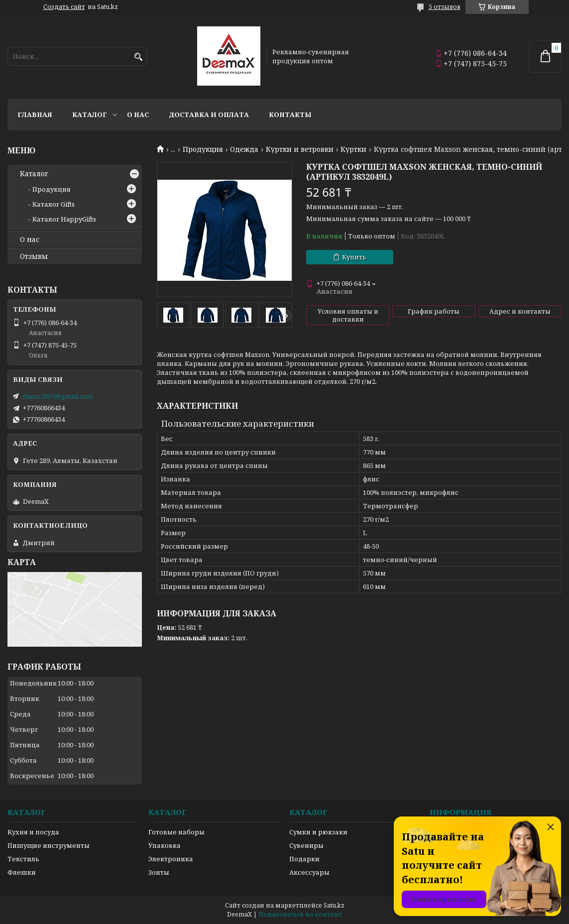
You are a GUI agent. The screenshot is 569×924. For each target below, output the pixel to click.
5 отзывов (445, 7)
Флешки (22, 872)
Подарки (304, 859)
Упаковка (165, 845)
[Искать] (138, 57)
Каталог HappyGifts (64, 219)
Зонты (159, 872)
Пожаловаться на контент (300, 914)
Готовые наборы (176, 832)
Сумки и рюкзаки (318, 832)
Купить (354, 257)
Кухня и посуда (33, 832)
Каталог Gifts (54, 204)
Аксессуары (309, 872)
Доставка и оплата (209, 115)
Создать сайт (64, 7)
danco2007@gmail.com (57, 396)
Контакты (290, 115)
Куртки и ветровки (300, 149)
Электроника (171, 859)
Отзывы (34, 256)
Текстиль (23, 859)
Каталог (90, 115)
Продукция (203, 149)
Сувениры (306, 845)
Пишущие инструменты (49, 845)
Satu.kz (334, 905)
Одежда (244, 149)
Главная (35, 115)
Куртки (353, 149)
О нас (138, 115)
